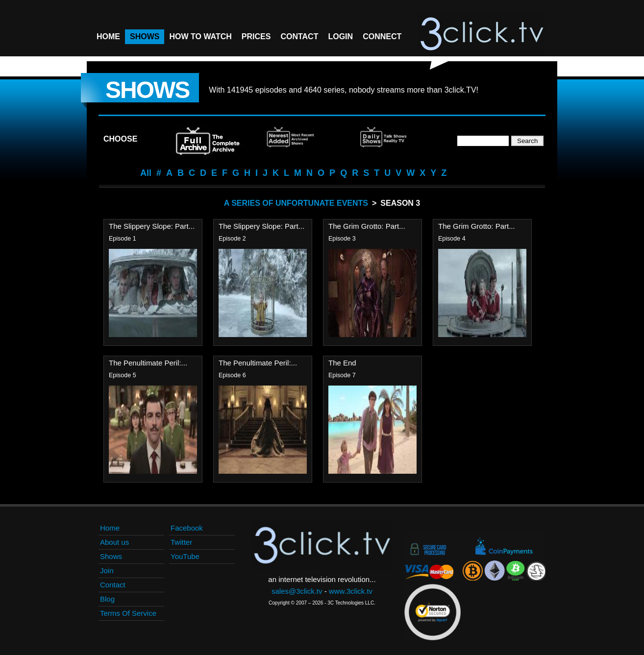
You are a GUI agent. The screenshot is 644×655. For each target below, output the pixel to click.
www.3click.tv (351, 591)
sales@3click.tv (297, 591)
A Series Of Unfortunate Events (296, 203)
